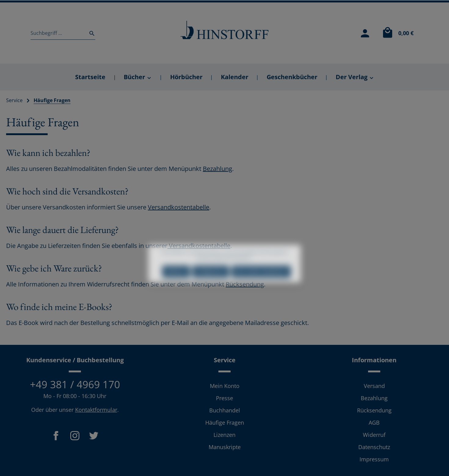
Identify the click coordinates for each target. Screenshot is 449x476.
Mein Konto (225, 386)
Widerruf (374, 435)
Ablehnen (176, 282)
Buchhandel (225, 410)
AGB (374, 422)
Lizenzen (224, 435)
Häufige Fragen (225, 422)
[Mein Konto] (365, 33)
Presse (224, 398)
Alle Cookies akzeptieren (261, 282)
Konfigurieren (211, 282)
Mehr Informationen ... (234, 269)
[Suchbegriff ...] (58, 33)
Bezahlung (217, 169)
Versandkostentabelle (179, 207)
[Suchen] (90, 33)
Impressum (374, 459)
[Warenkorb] (396, 33)
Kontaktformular (96, 410)
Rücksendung (374, 410)
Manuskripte (225, 447)
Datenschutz (374, 447)
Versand (374, 386)
